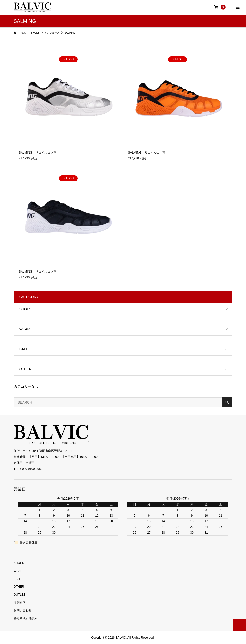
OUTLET (20, 595)
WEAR (25, 329)
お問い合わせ (23, 610)
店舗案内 (20, 602)
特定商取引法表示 (26, 618)
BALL (24, 349)
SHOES (26, 309)
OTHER (26, 369)
